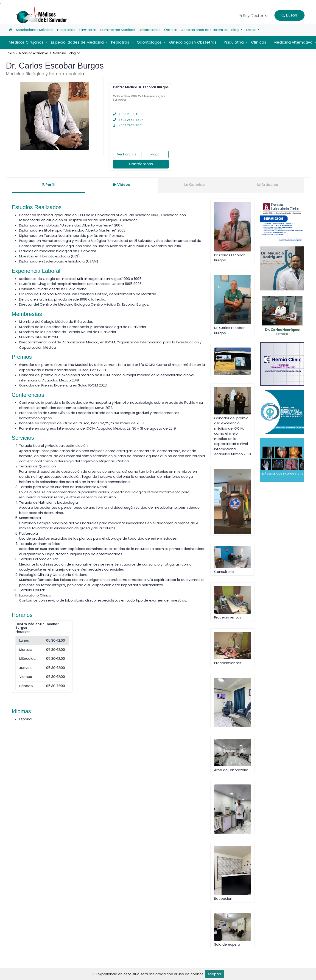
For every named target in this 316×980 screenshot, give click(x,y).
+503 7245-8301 (128, 125)
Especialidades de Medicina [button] (78, 42)
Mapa (155, 154)
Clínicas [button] (259, 42)
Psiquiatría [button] (234, 42)
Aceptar (214, 974)
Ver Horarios (127, 154)
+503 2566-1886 (128, 114)
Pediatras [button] (121, 42)
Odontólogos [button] (150, 42)
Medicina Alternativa (34, 53)
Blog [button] (235, 30)
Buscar (289, 15)
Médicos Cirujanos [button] (27, 42)
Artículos (268, 185)
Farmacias (88, 30)
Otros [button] (251, 30)
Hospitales (66, 30)
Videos (121, 185)
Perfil (48, 185)
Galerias (195, 185)
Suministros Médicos (118, 30)
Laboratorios (150, 30)
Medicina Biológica (67, 53)
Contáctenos (141, 164)
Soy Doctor (253, 16)
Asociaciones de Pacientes (204, 30)
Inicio (11, 53)
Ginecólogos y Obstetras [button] (193, 42)
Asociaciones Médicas (35, 30)
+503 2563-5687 (128, 120)
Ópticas (171, 30)
